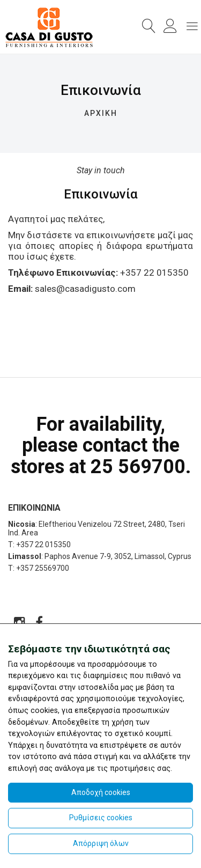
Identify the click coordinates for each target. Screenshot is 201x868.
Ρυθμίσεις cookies (101, 818)
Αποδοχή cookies (101, 792)
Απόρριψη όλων (101, 843)
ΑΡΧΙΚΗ (101, 113)
